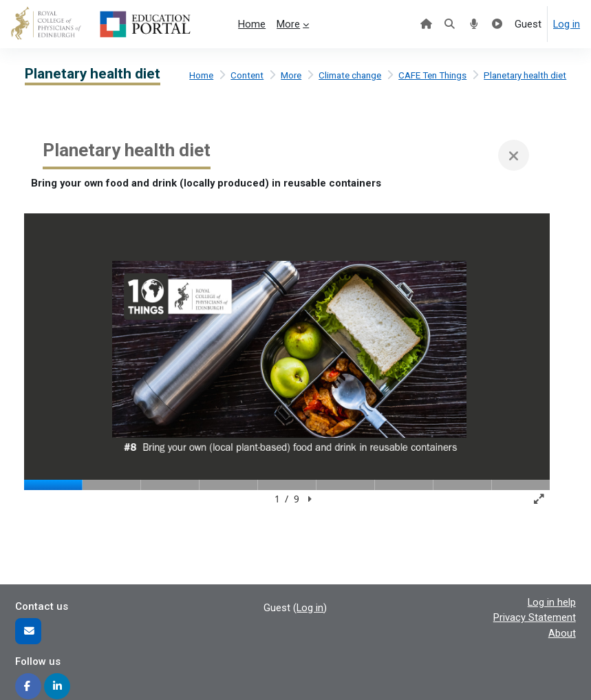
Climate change (350, 75)
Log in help (552, 602)
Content (247, 75)
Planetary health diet (525, 75)
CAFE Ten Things (432, 75)
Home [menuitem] (252, 24)
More (291, 75)
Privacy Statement (535, 617)
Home (201, 75)
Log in (567, 24)
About (562, 633)
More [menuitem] (288, 24)
